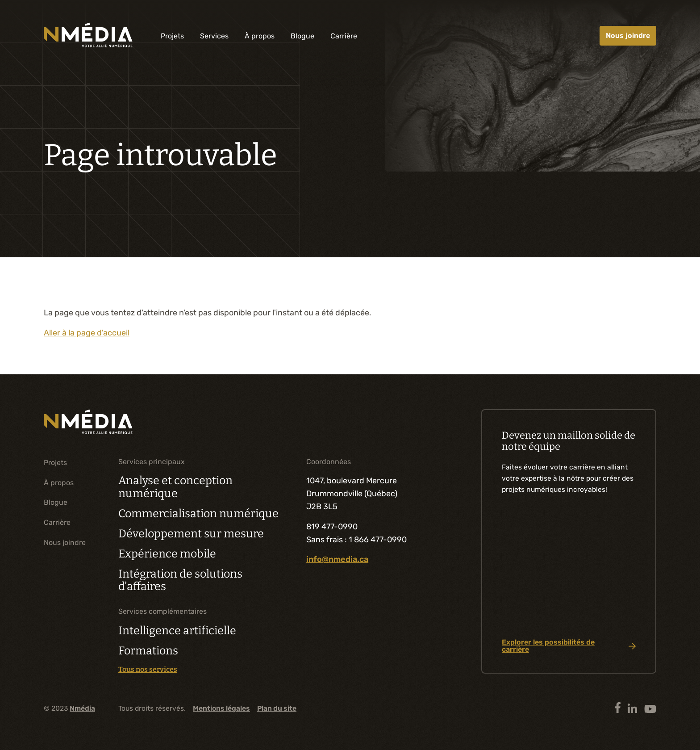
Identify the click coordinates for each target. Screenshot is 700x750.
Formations (148, 651)
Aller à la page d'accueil (87, 333)
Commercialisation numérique (198, 514)
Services (214, 36)
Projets (172, 36)
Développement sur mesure (191, 534)
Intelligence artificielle (177, 631)
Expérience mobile (167, 554)
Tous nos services (148, 670)
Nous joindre (628, 36)
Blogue (302, 36)
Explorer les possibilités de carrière (569, 646)
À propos (260, 36)
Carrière (344, 36)
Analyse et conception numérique (175, 487)
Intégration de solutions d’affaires (180, 580)
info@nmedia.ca (337, 559)
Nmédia (82, 708)
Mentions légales (221, 708)
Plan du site (277, 708)
